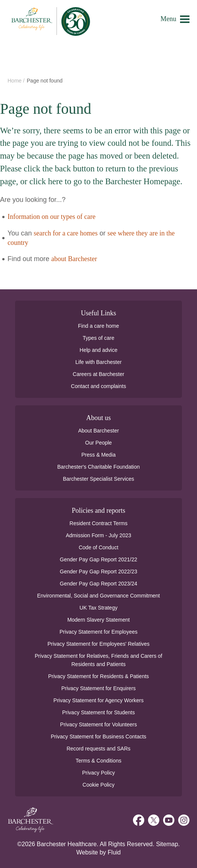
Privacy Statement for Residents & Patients (99, 676)
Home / (17, 81)
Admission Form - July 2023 (99, 535)
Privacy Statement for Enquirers (99, 688)
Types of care (98, 338)
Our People (98, 443)
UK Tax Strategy (98, 608)
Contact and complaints (98, 386)
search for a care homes (66, 233)
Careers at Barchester (98, 374)
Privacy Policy (98, 773)
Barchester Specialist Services (98, 479)
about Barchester (74, 259)
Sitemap (167, 844)
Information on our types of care (51, 217)
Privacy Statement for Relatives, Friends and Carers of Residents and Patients (98, 660)
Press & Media (98, 455)
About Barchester (98, 431)
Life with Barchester (98, 362)
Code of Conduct (98, 547)
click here (46, 181)
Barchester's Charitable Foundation (98, 467)
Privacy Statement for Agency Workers (98, 700)
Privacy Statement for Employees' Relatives (98, 644)
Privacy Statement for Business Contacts (99, 737)
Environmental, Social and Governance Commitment (98, 596)
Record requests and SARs (99, 749)
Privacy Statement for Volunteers (99, 724)
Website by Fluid (99, 852)
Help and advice (98, 350)
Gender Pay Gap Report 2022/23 (98, 572)
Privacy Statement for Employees (98, 632)
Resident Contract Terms (99, 523)
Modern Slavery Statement (99, 620)
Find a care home (98, 326)
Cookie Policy (98, 785)
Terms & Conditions (98, 761)
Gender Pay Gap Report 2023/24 (98, 584)
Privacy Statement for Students (98, 712)
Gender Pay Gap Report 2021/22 (98, 559)
